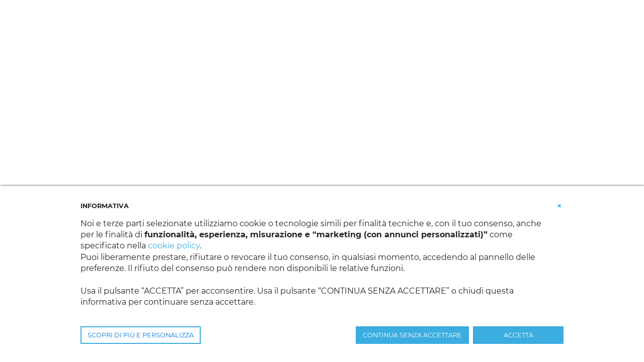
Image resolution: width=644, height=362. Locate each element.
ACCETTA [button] (518, 335)
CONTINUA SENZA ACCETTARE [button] (412, 335)
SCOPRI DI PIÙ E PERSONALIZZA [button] (141, 335)
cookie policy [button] (174, 246)
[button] (559, 205)
